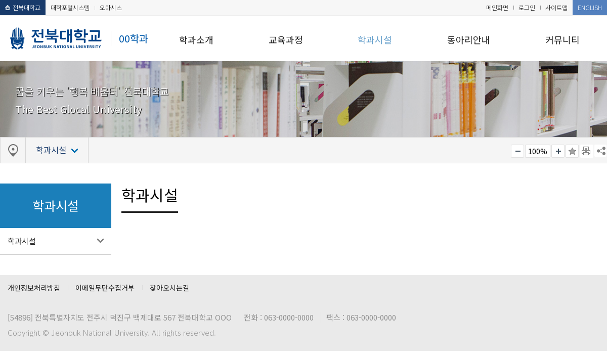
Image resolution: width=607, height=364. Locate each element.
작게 (517, 151)
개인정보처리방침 (34, 288)
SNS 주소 (600, 151)
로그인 (527, 7)
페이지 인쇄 (587, 151)
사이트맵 (556, 7)
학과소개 (196, 39)
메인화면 (497, 7)
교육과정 (286, 39)
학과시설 (375, 39)
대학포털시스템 (70, 7)
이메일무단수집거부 (105, 288)
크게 (558, 151)
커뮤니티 (562, 39)
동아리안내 (469, 39)
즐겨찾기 (572, 151)
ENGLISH (590, 7)
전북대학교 (23, 7)
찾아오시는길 (169, 288)
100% (538, 151)
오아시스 (111, 7)
